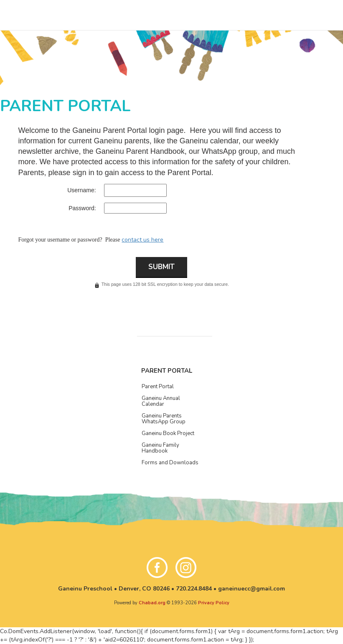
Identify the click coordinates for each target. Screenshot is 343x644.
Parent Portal (167, 371)
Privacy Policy (214, 603)
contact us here (142, 240)
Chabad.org (152, 603)
